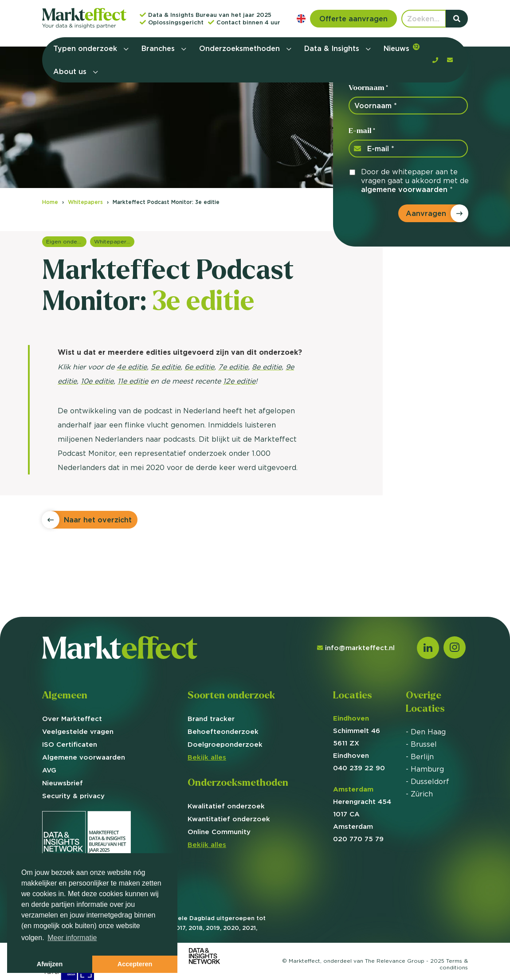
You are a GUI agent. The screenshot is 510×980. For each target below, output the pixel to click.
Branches (159, 48)
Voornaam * (368, 88)
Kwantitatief (229, 819)
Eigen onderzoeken (66, 241)
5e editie (166, 367)
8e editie (267, 367)
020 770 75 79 (358, 839)
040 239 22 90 (359, 768)
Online (219, 832)
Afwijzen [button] (50, 964)
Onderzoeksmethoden (241, 48)
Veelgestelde (78, 731)
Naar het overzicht (98, 520)
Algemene (84, 757)
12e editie (239, 381)
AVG (49, 770)
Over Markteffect (72, 719)
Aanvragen (426, 213)
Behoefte (223, 731)
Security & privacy (73, 796)
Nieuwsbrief (63, 783)
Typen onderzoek (86, 48)
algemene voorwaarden (404, 189)
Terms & (454, 964)
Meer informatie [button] (72, 938)
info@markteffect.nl (356, 648)
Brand (211, 719)
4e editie (132, 367)
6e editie (199, 367)
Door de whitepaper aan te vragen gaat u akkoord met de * (415, 180)
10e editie (97, 381)
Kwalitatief (226, 806)
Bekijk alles (207, 757)
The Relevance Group (395, 961)
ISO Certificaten (70, 744)
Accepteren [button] (135, 964)
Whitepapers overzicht (114, 241)
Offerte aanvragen (353, 19)
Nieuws (402, 48)
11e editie (133, 381)
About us (71, 71)
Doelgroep (225, 744)
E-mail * (362, 131)
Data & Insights (333, 48)
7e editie (233, 367)
